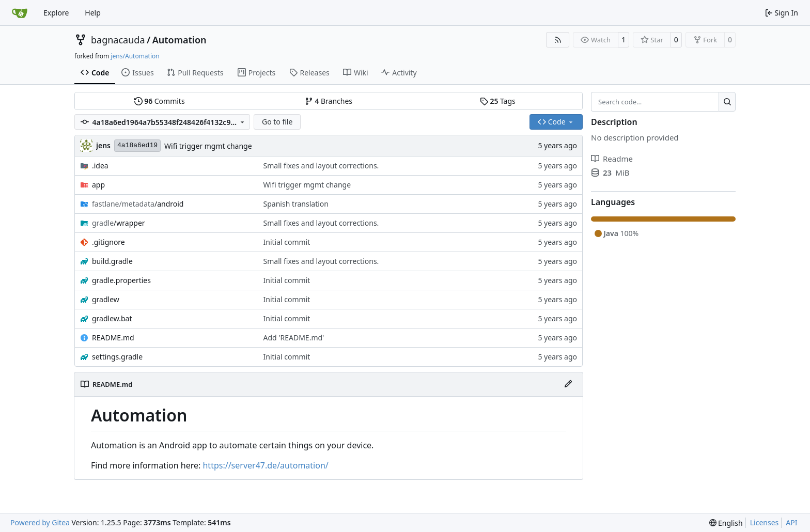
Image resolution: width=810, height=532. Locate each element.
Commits (160, 101)
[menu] (726, 523)
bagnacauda (118, 40)
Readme (612, 159)
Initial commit (287, 242)
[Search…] (727, 102)
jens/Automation (135, 56)
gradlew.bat (112, 318)
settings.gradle (117, 357)
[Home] (20, 13)
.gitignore (108, 242)
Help (93, 13)
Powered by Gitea (40, 522)
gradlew (106, 299)
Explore (56, 13)
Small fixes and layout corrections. (321, 166)
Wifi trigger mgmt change (208, 146)
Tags (498, 101)
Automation (180, 40)
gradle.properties (121, 280)
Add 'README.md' (294, 338)
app (98, 185)
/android (138, 204)
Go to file (277, 122)
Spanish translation (296, 204)
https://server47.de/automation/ (265, 465)
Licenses (765, 522)
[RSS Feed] (558, 40)
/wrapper (119, 223)
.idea (100, 166)
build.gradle (112, 261)
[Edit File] (568, 384)
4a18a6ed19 (137, 145)
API (791, 522)
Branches (329, 101)
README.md (113, 338)
